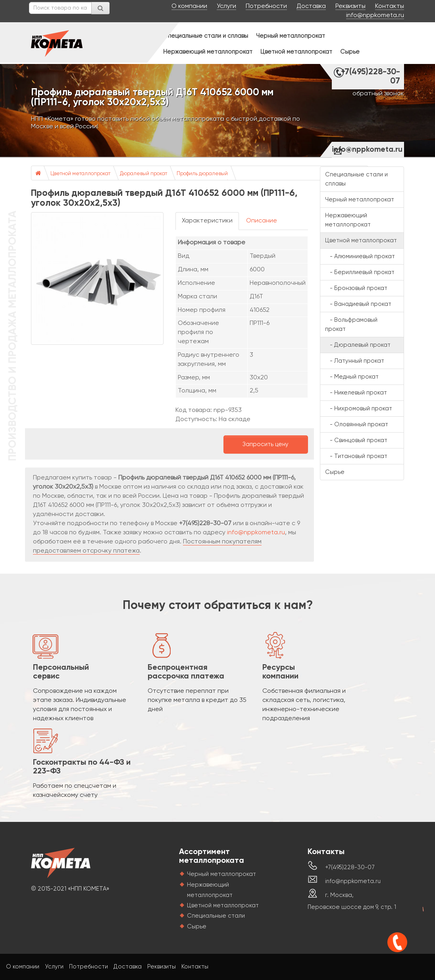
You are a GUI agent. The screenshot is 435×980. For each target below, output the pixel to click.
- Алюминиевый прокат (360, 256)
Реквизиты (350, 6)
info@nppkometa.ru (375, 15)
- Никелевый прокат (356, 393)
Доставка (311, 6)
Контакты (390, 6)
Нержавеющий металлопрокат (208, 52)
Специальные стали (216, 916)
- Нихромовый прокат (359, 409)
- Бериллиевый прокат (360, 272)
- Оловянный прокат (357, 424)
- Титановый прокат (356, 456)
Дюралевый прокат (143, 174)
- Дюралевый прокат (358, 345)
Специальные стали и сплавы (206, 36)
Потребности (266, 6)
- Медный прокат (352, 377)
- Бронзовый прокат (356, 288)
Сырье (350, 52)
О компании (189, 6)
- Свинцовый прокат (356, 440)
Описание (262, 221)
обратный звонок (378, 94)
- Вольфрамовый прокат (351, 325)
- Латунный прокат (355, 361)
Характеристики (207, 221)
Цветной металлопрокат (296, 52)
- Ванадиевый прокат (358, 304)
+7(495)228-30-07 (371, 77)
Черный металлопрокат (291, 36)
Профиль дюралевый (202, 174)
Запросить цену (266, 444)
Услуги (226, 6)
